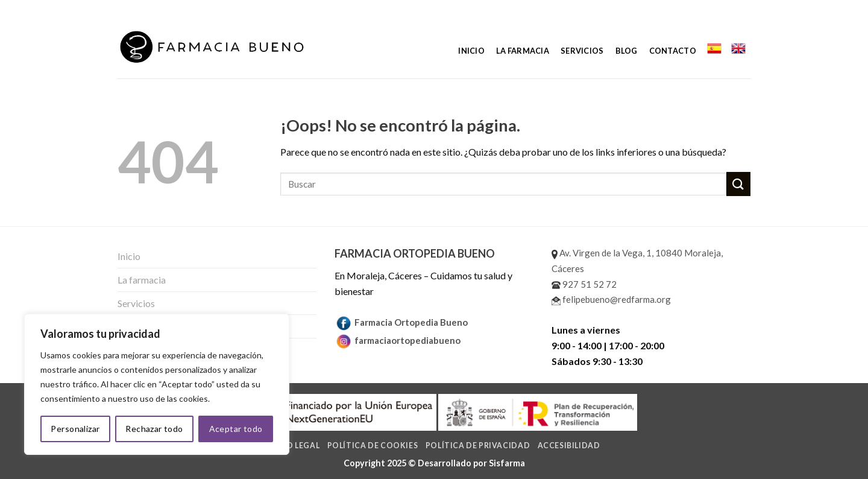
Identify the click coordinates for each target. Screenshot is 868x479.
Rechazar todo (154, 429)
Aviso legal (294, 446)
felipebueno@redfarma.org (611, 299)
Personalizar (75, 429)
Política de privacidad (478, 446)
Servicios (582, 51)
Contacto (673, 51)
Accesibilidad (569, 446)
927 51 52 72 (584, 284)
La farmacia (523, 51)
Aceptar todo (236, 429)
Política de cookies (373, 446)
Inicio (471, 51)
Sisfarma (507, 463)
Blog (627, 51)
